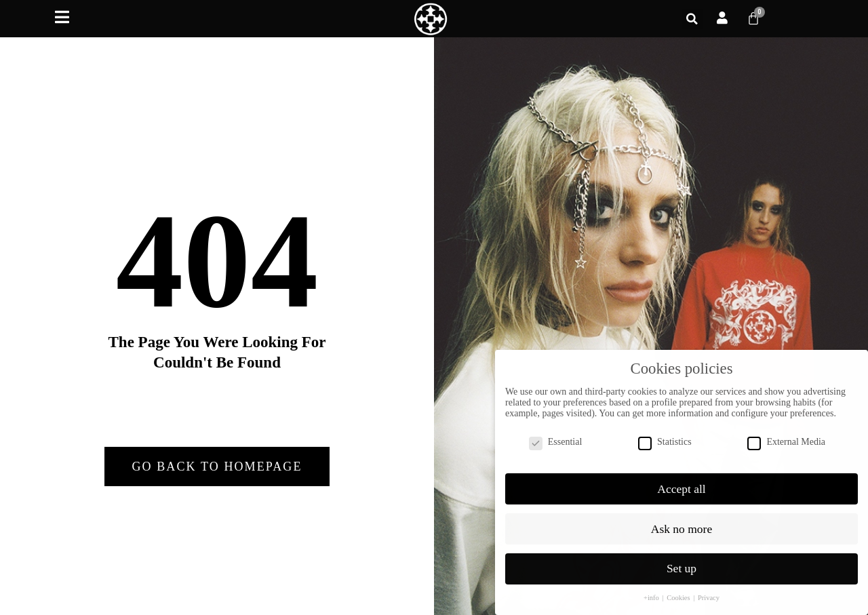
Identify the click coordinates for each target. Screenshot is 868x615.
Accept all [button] (681, 478)
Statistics (665, 431)
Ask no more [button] (682, 518)
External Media (786, 431)
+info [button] (652, 588)
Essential (556, 431)
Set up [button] (682, 558)
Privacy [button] (709, 588)
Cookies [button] (679, 588)
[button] (692, 19)
